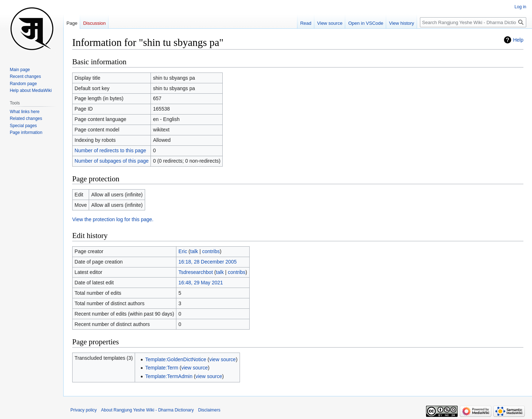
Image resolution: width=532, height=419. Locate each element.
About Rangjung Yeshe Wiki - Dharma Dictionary (147, 410)
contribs (211, 251)
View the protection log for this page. (113, 219)
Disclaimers (209, 410)
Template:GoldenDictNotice (176, 359)
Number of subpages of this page (112, 161)
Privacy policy (84, 410)
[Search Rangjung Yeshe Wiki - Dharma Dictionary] (473, 22)
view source (222, 359)
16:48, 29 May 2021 (201, 283)
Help (518, 40)
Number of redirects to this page (110, 150)
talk (194, 251)
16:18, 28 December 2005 (208, 262)
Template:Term (162, 368)
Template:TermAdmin (169, 376)
